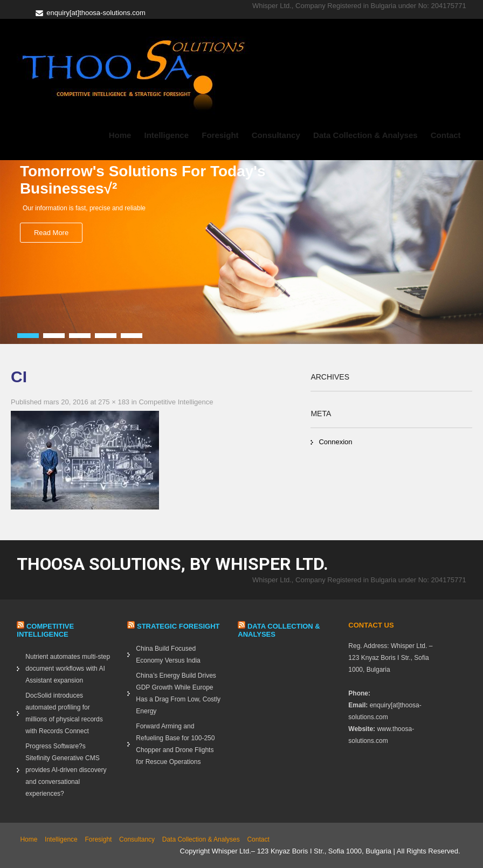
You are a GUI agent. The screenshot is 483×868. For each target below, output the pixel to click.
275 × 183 (114, 402)
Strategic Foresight (178, 626)
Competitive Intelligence (176, 402)
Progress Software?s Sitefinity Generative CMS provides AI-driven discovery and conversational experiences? (66, 770)
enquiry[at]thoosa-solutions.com (96, 13)
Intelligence (167, 135)
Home (120, 135)
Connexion (335, 442)
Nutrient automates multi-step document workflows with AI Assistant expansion (68, 669)
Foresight (220, 135)
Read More (51, 233)
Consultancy (276, 135)
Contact (446, 135)
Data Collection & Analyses (365, 135)
